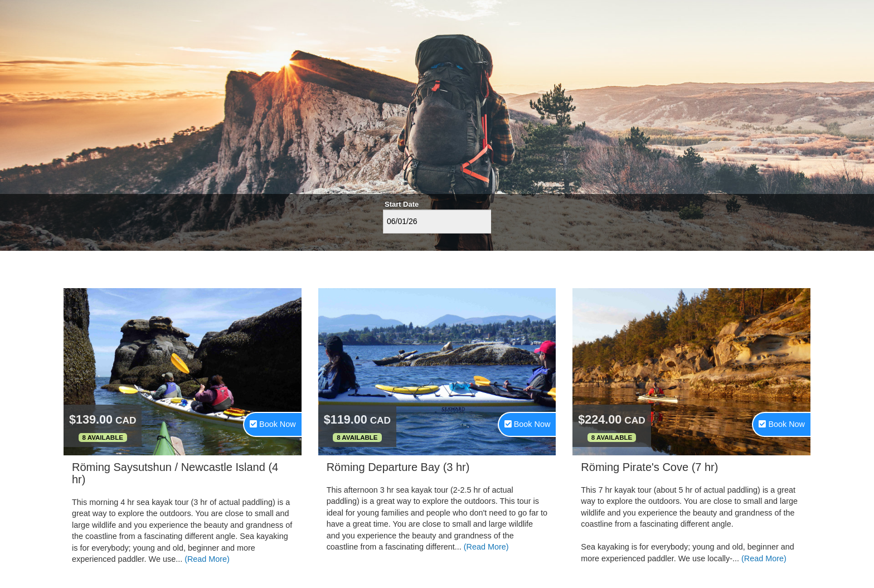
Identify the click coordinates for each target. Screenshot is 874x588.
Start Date (402, 204)
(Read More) (207, 559)
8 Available (103, 438)
